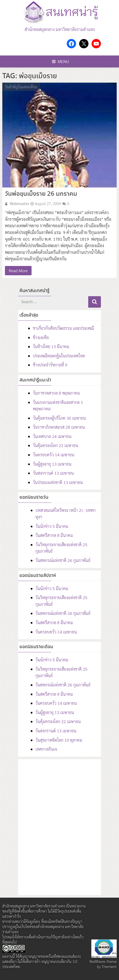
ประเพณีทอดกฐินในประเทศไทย (59, 356)
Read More (18, 271)
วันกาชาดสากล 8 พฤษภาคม (56, 393)
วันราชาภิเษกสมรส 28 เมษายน (59, 427)
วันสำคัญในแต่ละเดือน (21, 87)
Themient (109, 967)
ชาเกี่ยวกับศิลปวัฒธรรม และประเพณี (63, 328)
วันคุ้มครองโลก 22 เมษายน (55, 445)
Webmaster (20, 203)
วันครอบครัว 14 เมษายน (54, 455)
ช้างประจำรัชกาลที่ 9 (50, 365)
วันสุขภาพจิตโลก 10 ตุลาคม (59, 740)
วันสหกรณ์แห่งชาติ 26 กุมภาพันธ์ (63, 560)
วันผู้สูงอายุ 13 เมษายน (52, 464)
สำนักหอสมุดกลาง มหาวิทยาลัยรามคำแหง (60, 29)
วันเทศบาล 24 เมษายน (52, 436)
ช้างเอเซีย (41, 337)
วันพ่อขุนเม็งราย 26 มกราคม (41, 194)
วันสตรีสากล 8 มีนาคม (54, 535)
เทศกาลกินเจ (46, 749)
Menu (61, 61)
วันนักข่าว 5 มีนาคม (52, 526)
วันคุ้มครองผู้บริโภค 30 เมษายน (59, 418)
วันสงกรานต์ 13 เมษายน (53, 473)
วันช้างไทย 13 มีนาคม (51, 346)
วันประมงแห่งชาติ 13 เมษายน (58, 482)
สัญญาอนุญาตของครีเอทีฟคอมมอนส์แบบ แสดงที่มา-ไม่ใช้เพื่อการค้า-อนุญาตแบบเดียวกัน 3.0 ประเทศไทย (42, 961)
